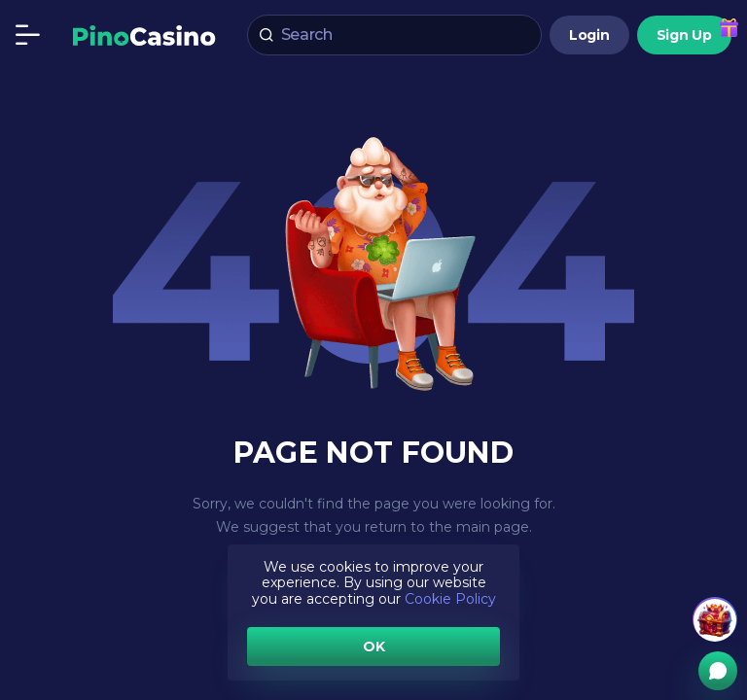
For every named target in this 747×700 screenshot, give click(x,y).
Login (589, 35)
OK (374, 647)
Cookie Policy (450, 599)
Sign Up (684, 35)
